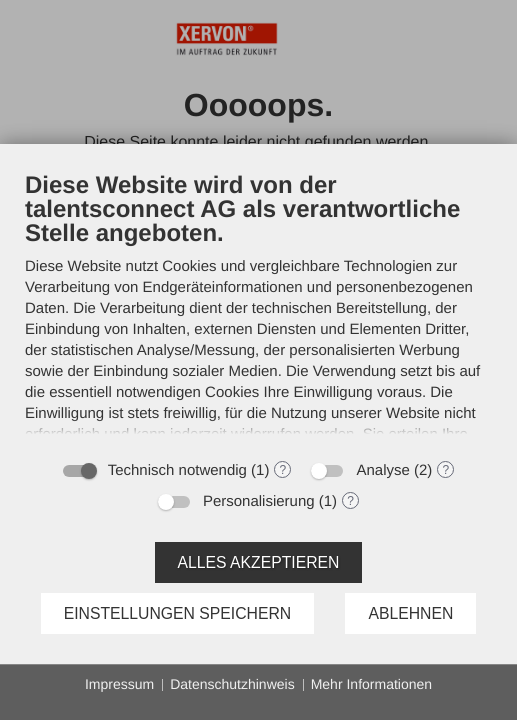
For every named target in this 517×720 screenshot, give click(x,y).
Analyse (382, 470)
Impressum (119, 684)
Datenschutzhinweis (232, 684)
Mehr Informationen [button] (371, 684)
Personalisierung (259, 501)
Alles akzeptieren (259, 562)
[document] (258, 309)
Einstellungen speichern (178, 613)
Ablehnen (410, 613)
